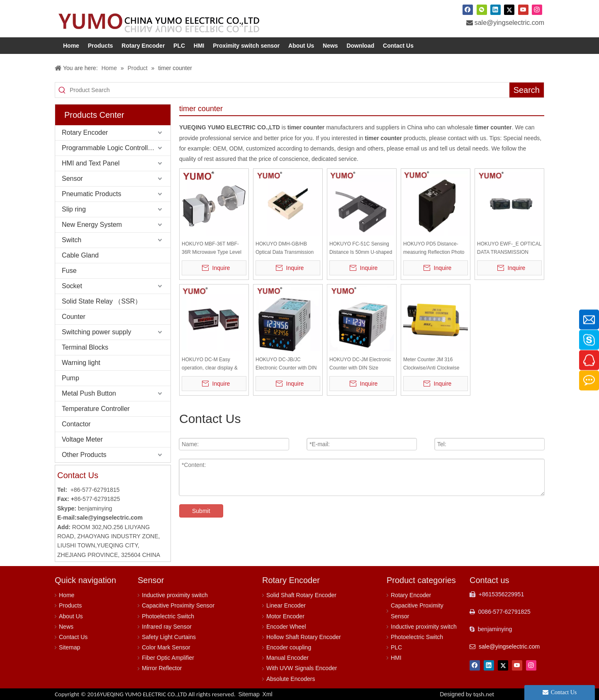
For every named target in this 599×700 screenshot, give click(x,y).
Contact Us (73, 637)
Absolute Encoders (291, 679)
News (66, 627)
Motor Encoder (285, 616)
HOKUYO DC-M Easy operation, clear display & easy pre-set (210, 364)
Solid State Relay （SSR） (102, 301)
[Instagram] (537, 10)
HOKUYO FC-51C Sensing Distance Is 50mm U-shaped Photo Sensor (361, 249)
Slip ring (74, 209)
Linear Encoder (286, 605)
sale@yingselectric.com (509, 23)
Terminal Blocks (85, 347)
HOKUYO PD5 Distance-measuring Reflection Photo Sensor (434, 249)
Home (67, 595)
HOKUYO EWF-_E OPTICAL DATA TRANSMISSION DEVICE (509, 249)
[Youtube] (523, 10)
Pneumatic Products (91, 194)
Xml (268, 694)
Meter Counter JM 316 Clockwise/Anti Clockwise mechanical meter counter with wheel (432, 364)
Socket (72, 286)
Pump (71, 378)
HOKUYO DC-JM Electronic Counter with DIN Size (360, 364)
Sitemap (69, 647)
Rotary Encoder (85, 132)
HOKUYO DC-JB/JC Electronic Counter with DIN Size (286, 364)
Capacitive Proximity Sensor (178, 605)
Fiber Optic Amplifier (168, 658)
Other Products (84, 455)
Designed (467, 694)
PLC (396, 647)
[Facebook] (468, 10)
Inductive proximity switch (175, 595)
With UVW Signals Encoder (302, 668)
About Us (71, 616)
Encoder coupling (289, 647)
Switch (72, 240)
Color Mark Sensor (166, 647)
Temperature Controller (96, 409)
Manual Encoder (287, 658)
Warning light (81, 363)
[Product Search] (290, 90)
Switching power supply (96, 332)
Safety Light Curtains (169, 637)
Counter (74, 317)
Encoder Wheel (286, 627)
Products (70, 605)
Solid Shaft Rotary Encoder (301, 595)
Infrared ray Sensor (167, 627)
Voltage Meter (82, 439)
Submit (201, 511)
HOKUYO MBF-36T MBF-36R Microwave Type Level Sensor (212, 249)
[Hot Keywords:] (527, 90)
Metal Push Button (89, 393)
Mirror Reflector (162, 668)
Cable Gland (80, 255)
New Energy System (92, 225)
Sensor (72, 179)
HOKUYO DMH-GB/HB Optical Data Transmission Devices (285, 249)
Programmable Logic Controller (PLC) (116, 148)
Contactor (76, 424)
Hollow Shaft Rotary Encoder (304, 637)
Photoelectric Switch (168, 616)
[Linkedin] (496, 10)
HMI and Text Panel (91, 163)
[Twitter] (509, 10)
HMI (396, 658)
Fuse (69, 271)
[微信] (482, 10)
